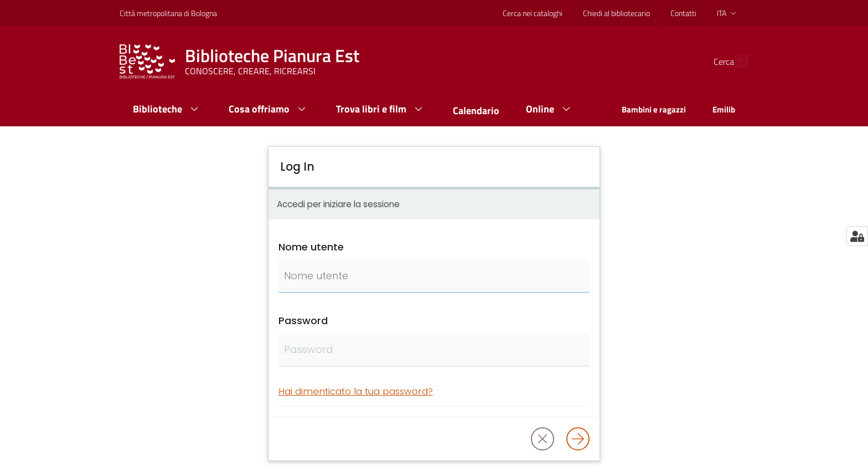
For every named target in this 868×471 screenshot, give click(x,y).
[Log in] (578, 439)
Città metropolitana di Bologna (168, 13)
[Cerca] (735, 62)
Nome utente (311, 247)
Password (303, 321)
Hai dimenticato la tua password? (356, 391)
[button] (542, 439)
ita (728, 13)
